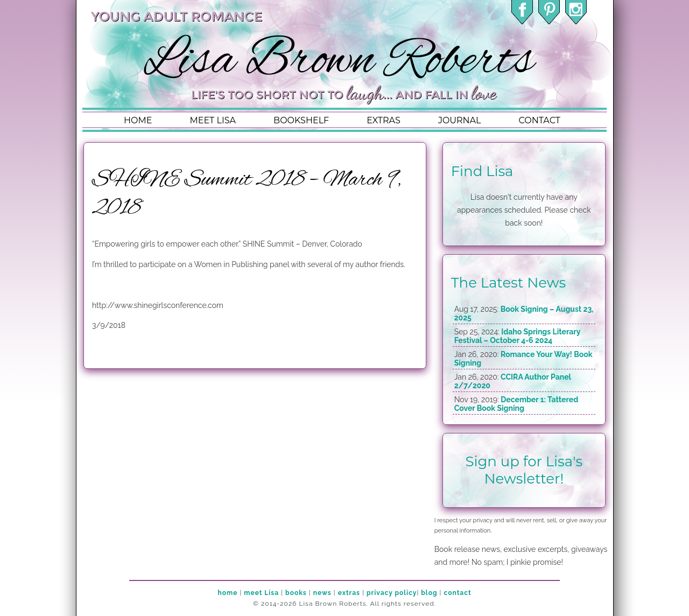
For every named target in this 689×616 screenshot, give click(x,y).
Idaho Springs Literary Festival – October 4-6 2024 (517, 336)
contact (539, 120)
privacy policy (392, 593)
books (296, 593)
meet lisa (213, 120)
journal (460, 120)
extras (384, 120)
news (322, 593)
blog (429, 593)
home (138, 120)
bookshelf (301, 120)
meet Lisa (261, 593)
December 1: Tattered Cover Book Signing (516, 404)
